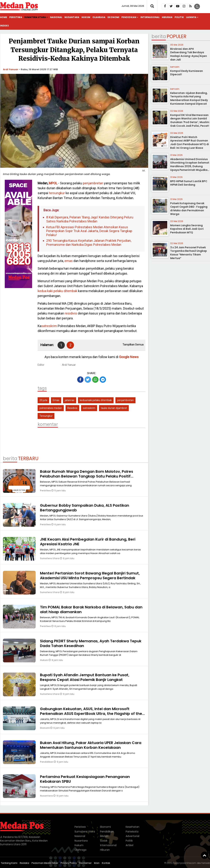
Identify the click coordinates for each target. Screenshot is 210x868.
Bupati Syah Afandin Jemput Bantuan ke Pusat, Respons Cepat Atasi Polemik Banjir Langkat (85, 677)
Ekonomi (113, 17)
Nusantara (72, 17)
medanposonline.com (184, 863)
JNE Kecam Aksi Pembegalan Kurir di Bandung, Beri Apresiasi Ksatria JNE (88, 542)
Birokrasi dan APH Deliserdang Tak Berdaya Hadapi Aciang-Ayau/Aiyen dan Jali (189, 54)
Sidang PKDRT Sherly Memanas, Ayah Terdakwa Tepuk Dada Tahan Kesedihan (91, 643)
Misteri (104, 836)
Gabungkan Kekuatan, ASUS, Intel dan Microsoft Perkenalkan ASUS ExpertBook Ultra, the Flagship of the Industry (91, 714)
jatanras (70, 400)
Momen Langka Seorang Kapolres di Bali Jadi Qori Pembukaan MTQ (187, 229)
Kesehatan (132, 827)
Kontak (106, 863)
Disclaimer (85, 863)
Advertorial (132, 836)
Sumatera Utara (35, 17)
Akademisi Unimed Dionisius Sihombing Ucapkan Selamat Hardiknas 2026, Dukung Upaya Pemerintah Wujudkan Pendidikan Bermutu (190, 166)
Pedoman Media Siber (45, 863)
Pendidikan (129, 17)
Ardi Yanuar (11, 69)
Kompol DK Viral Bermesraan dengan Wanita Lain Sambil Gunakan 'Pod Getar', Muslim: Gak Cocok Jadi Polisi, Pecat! (190, 120)
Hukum (86, 17)
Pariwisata (132, 832)
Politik (179, 17)
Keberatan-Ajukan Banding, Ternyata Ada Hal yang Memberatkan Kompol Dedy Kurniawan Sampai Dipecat (189, 98)
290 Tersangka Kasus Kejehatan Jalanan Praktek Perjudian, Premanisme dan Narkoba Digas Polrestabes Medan (89, 243)
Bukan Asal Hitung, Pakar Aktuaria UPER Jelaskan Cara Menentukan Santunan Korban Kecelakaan (91, 745)
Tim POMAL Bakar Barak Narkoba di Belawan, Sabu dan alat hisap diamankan (91, 609)
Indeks (4, 26)
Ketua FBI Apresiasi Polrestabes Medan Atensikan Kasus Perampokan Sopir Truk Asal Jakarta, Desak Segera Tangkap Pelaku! (89, 231)
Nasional (56, 17)
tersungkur (57, 193)
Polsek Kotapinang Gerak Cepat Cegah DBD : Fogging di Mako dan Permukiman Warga (189, 209)
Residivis (72, 408)
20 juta (43, 400)
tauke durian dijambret (114, 408)
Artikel (129, 845)
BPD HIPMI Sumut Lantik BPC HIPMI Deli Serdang (189, 183)
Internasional (150, 17)
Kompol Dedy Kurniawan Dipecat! (187, 73)
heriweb (206, 863)
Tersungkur (46, 416)
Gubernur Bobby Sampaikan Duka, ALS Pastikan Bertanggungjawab (85, 508)
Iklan (97, 863)
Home (4, 17)
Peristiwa (16, 17)
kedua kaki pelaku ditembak (57, 291)
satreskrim (49, 326)
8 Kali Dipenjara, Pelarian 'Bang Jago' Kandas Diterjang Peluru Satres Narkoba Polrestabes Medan (90, 219)
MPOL (53, 183)
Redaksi (24, 863)
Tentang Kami (9, 863)
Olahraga (99, 17)
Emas (56, 400)
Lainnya (191, 17)
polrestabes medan (51, 408)
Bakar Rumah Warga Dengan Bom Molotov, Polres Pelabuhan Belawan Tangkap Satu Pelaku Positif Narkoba (87, 476)
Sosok (104, 841)
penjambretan (93, 183)
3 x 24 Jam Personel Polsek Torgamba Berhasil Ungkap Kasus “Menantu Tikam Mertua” (189, 253)
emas (69, 261)
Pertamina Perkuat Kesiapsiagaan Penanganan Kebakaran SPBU (85, 779)
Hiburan (167, 17)
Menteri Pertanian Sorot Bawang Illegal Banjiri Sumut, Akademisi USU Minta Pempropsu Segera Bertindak (90, 576)
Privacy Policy (69, 863)
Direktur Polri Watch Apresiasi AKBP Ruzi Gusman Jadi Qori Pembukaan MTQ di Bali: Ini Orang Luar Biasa (190, 142)
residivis (71, 313)
